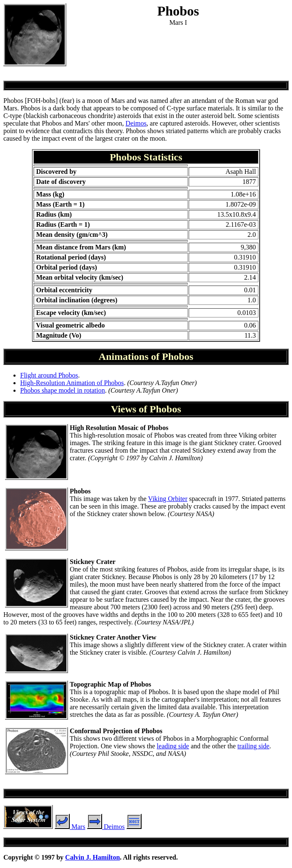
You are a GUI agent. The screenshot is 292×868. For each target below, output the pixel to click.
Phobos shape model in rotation (63, 390)
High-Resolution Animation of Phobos (72, 383)
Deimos (136, 123)
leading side (173, 746)
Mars (70, 827)
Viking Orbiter (168, 499)
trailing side (253, 746)
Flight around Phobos (49, 375)
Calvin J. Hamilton (92, 857)
